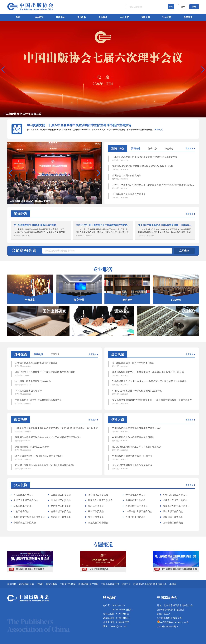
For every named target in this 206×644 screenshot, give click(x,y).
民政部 (40, 584)
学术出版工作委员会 (61, 517)
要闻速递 (136, 149)
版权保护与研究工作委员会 (176, 506)
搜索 (171, 7)
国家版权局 (52, 584)
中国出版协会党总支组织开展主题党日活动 (154, 439)
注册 (194, 7)
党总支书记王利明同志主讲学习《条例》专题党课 (154, 448)
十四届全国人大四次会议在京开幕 (154, 196)
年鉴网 (173, 584)
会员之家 (124, 17)
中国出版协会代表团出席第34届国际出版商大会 (57, 402)
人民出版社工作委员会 (137, 506)
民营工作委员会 (96, 511)
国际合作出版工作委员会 (100, 500)
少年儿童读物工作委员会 (175, 495)
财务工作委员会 (96, 517)
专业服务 (103, 17)
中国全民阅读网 (68, 584)
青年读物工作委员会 (136, 495)
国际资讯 (55, 354)
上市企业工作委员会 (173, 523)
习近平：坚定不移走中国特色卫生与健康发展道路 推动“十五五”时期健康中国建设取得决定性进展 (154, 187)
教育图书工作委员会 (98, 495)
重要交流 (39, 354)
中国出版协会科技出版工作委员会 (150, 584)
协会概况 (39, 17)
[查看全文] (158, 130)
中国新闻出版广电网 (88, 584)
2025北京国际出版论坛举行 (57, 392)
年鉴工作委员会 (21, 511)
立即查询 (184, 251)
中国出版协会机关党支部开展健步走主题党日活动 (154, 430)
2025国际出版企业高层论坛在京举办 (57, 383)
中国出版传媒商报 (110, 584)
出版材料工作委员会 (136, 500)
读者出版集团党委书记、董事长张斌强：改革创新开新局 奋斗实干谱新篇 (154, 374)
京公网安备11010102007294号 (174, 622)
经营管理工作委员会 (61, 506)
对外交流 (167, 17)
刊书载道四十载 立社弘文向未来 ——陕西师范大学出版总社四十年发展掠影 (154, 383)
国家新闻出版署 (26, 584)
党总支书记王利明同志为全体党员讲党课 (154, 467)
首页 (18, 17)
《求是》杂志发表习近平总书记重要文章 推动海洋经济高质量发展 (154, 159)
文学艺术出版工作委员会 (26, 500)
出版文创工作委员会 (98, 523)
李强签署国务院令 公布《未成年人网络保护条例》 (57, 458)
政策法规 (188, 17)
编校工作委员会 (96, 506)
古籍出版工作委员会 (61, 511)
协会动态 (169, 149)
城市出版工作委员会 (173, 511)
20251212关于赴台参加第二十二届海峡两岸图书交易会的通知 (57, 374)
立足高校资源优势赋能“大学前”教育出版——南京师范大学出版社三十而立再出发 (154, 402)
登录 (183, 7)
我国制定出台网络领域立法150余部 (57, 448)
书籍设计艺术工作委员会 (175, 500)
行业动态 (152, 149)
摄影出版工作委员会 (24, 506)
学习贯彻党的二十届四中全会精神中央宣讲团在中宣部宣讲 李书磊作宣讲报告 (79, 125)
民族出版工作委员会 (61, 495)
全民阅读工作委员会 (173, 517)
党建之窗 (146, 17)
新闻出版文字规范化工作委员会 (29, 517)
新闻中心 (60, 17)
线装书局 (126, 584)
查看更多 (189, 149)
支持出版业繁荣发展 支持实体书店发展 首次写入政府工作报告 (154, 168)
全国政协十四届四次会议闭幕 (154, 177)
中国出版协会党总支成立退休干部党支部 (154, 458)
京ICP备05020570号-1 (168, 627)
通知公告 (82, 17)
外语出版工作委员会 (136, 517)
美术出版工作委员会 (61, 500)
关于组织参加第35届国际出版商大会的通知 (57, 364)
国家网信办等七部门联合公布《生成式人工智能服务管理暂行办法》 (57, 439)
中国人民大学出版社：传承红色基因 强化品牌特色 (154, 392)
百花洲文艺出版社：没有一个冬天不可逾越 (154, 364)
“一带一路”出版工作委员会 (139, 511)
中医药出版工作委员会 (25, 523)
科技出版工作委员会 (24, 495)
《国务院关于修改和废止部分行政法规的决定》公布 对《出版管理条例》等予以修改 (57, 430)
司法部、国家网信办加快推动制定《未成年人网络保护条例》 (57, 467)
